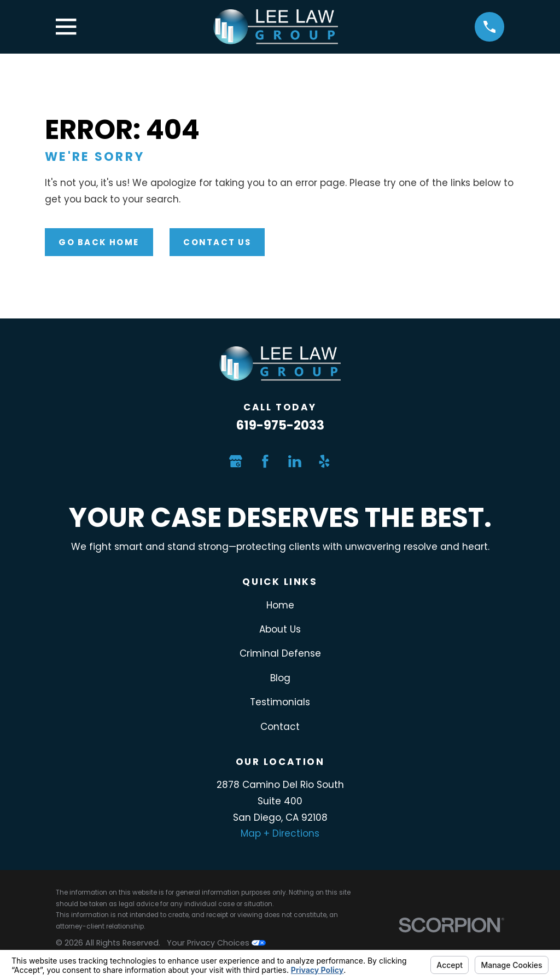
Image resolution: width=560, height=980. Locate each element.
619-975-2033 (280, 425)
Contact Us (217, 242)
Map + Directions (280, 833)
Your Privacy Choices (216, 943)
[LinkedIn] (295, 461)
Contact (280, 727)
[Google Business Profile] (236, 461)
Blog (280, 678)
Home (280, 605)
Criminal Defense (280, 653)
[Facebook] (265, 461)
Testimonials (280, 702)
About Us (280, 629)
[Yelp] (324, 461)
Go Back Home (99, 242)
